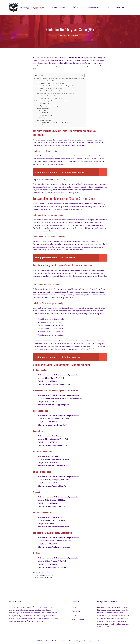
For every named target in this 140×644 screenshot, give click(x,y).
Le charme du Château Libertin (48, 81)
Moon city (42, 118)
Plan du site (76, 611)
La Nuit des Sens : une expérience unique (51, 98)
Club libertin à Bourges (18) (44, 577)
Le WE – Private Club (45, 115)
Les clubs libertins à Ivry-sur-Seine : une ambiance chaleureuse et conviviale (60, 79)
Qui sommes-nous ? (61, 7)
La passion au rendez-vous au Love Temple (51, 83)
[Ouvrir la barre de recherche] (129, 8)
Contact (75, 615)
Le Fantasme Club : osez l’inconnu (49, 96)
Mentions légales (78, 619)
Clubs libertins (97, 7)
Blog (110, 7)
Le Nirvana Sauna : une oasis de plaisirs (50, 88)
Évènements (78, 7)
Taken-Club (42, 111)
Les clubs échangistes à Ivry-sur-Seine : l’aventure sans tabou (55, 93)
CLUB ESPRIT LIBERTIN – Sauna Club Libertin (53, 122)
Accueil (75, 607)
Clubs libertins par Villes (43, 573)
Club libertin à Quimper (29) (44, 575)
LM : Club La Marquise (46, 113)
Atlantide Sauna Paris (45, 120)
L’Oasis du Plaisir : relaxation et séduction (51, 91)
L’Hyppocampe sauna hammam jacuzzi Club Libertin (54, 106)
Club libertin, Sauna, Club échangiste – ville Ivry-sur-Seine (54, 101)
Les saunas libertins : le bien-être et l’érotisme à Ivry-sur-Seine (55, 86)
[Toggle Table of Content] (82, 76)
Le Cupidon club (44, 103)
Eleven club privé (44, 108)
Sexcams (120, 7)
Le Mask (42, 125)
